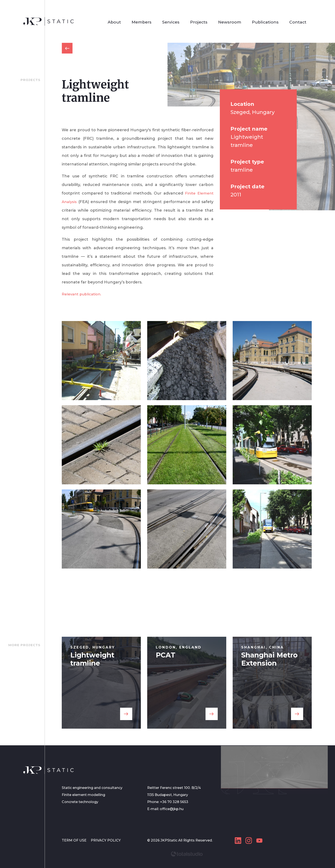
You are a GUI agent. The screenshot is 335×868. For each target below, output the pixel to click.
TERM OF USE (75, 840)
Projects (199, 22)
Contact (298, 22)
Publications (265, 22)
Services (171, 22)
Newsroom (230, 22)
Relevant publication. (83, 294)
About (114, 22)
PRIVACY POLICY (106, 840)
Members (142, 22)
